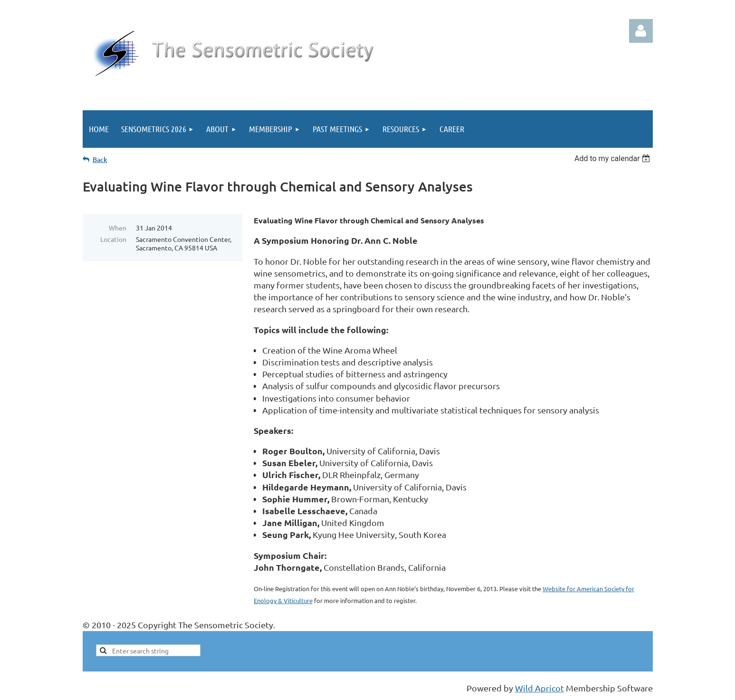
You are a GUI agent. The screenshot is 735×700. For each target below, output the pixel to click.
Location (113, 239)
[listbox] (614, 158)
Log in (641, 31)
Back (100, 159)
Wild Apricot (539, 688)
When (118, 228)
